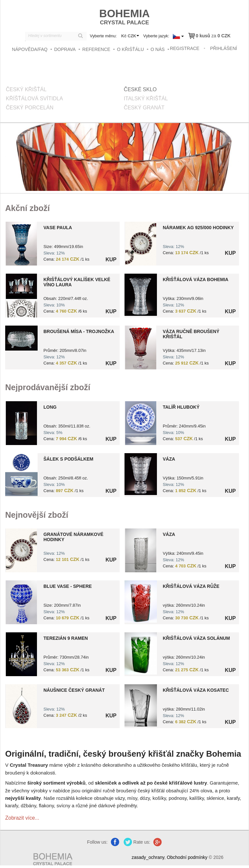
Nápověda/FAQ (30, 49)
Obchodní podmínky (187, 857)
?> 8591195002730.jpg (141, 550)
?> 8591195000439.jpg (21, 423)
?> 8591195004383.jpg (21, 338)
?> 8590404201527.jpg (141, 653)
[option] (65, 453)
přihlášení (224, 48)
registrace (185, 48)
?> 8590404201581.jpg (141, 705)
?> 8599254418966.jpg (141, 423)
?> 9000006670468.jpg (141, 244)
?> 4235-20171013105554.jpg (141, 295)
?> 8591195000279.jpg (21, 296)
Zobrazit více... (22, 818)
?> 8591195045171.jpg (21, 602)
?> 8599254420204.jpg (21, 475)
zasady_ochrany (148, 857)
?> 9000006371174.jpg (21, 706)
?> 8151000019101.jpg (141, 347)
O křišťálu (130, 49)
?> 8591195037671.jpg (141, 474)
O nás (158, 49)
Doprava (65, 49)
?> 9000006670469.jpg (21, 550)
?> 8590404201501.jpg (141, 601)
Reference (96, 49)
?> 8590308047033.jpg (21, 654)
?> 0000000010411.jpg (21, 244)
